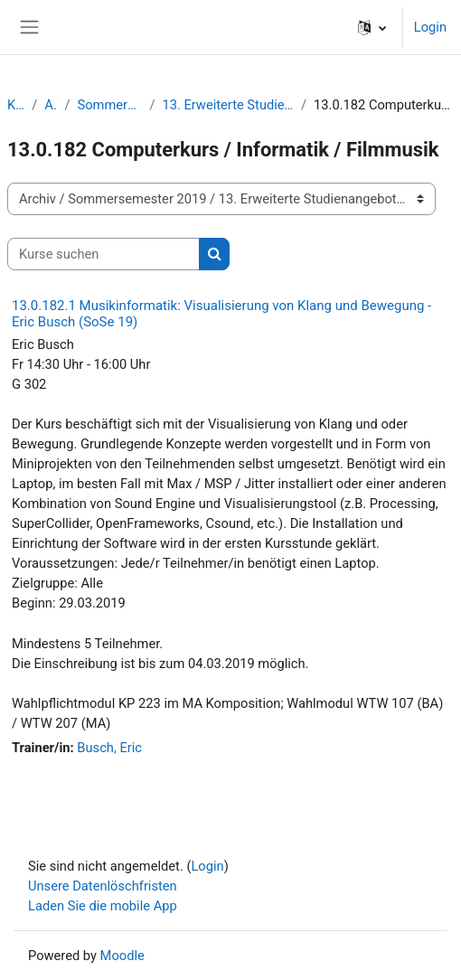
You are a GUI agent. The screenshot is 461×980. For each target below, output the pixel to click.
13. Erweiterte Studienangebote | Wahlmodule (228, 105)
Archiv (51, 105)
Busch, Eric (109, 748)
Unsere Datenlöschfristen (103, 886)
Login (430, 27)
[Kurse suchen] (103, 254)
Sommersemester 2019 (109, 105)
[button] (372, 27)
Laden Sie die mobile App (103, 906)
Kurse (16, 105)
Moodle (122, 956)
